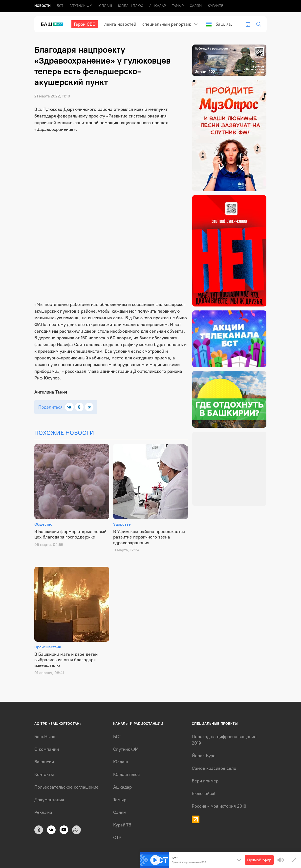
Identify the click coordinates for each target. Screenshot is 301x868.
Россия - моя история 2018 (219, 806)
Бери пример (205, 781)
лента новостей (120, 24)
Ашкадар (158, 6)
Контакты (44, 774)
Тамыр (178, 6)
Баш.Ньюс (45, 737)
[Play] (155, 860)
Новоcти (43, 6)
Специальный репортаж (167, 24)
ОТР (117, 838)
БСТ (60, 6)
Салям (196, 6)
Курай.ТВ (216, 6)
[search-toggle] (259, 24)
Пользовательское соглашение (66, 787)
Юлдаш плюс (131, 6)
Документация (49, 800)
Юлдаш (105, 6)
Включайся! (204, 794)
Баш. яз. (219, 24)
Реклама (43, 812)
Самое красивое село (214, 768)
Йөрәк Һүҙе (204, 756)
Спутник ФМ (81, 6)
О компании (47, 749)
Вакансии (44, 762)
